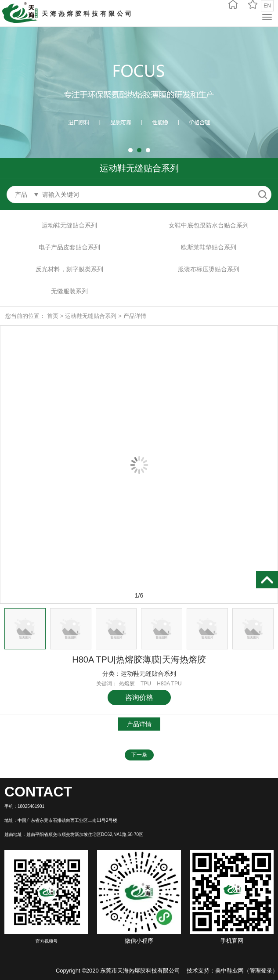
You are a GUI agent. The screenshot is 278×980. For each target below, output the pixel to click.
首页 (53, 316)
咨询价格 (139, 697)
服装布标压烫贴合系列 (209, 269)
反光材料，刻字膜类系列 (69, 269)
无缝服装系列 (69, 291)
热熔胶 (127, 684)
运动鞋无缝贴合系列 (69, 225)
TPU (146, 684)
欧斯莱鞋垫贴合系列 (209, 247)
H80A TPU (169, 684)
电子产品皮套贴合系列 (69, 247)
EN (267, 6)
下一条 (139, 755)
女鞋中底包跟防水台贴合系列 (209, 225)
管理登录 (261, 971)
